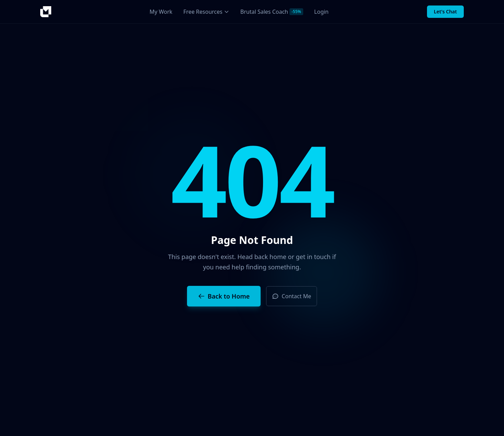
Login (321, 12)
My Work (161, 12)
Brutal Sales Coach (272, 12)
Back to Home (224, 296)
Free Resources (206, 12)
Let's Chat (445, 12)
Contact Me (292, 296)
